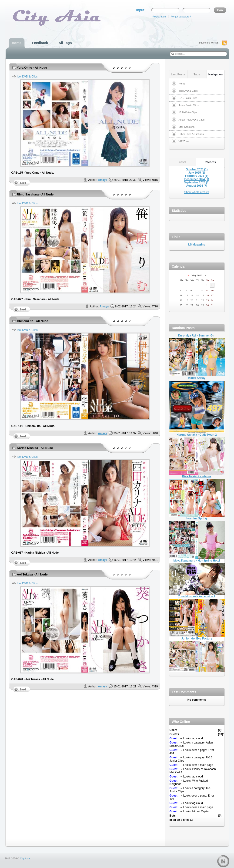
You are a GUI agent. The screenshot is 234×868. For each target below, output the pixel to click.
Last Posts (178, 74)
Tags (197, 74)
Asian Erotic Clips (189, 105)
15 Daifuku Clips (188, 112)
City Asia (25, 858)
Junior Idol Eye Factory (197, 639)
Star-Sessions (187, 127)
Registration (159, 17)
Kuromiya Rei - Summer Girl (197, 336)
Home (182, 84)
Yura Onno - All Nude (32, 68)
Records (210, 162)
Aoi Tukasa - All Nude (32, 574)
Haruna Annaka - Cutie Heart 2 (197, 435)
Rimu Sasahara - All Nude (35, 194)
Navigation (216, 74)
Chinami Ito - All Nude (33, 321)
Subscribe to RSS (209, 43)
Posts (182, 162)
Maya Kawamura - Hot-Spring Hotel (197, 561)
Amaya (102, 180)
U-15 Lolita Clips (188, 98)
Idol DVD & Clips (27, 77)
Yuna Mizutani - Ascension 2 (197, 596)
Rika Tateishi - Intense (197, 476)
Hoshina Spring (197, 518)
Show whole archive (197, 192)
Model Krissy (197, 378)
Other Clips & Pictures (191, 134)
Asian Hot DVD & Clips (192, 120)
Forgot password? (181, 17)
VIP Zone (184, 141)
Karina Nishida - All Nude (35, 448)
